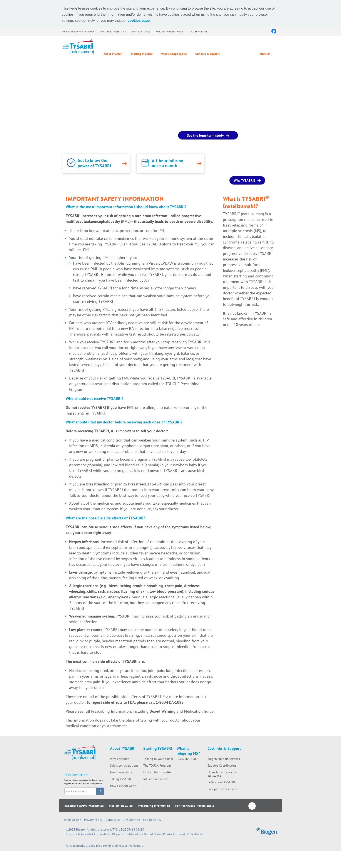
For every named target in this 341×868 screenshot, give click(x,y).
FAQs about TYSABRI (221, 782)
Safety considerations (124, 766)
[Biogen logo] (267, 832)
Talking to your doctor (158, 759)
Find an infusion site (157, 772)
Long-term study (121, 772)
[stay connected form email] (84, 791)
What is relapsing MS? (174, 54)
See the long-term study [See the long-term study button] (205, 135)
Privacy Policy (93, 820)
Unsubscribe (132, 820)
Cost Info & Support (208, 54)
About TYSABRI (113, 54)
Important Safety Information (78, 31)
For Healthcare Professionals (195, 806)
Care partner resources (222, 789)
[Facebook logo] (273, 31)
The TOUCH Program (157, 766)
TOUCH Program (198, 31)
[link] (71, 163)
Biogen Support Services (224, 759)
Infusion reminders (156, 779)
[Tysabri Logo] (78, 47)
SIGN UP (265, 54)
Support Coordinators (222, 766)
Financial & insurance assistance (222, 774)
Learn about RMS (188, 759)
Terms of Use (72, 820)
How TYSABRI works (123, 786)
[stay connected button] (100, 791)
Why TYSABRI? (120, 759)
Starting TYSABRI (142, 54)
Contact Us (113, 820)
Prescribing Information (113, 31)
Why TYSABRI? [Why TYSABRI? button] (245, 180)
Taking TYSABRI (120, 779)
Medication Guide (141, 31)
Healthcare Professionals (170, 31)
